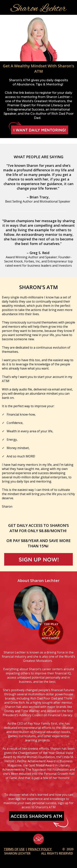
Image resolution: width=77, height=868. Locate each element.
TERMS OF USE (14, 849)
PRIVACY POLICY (40, 849)
